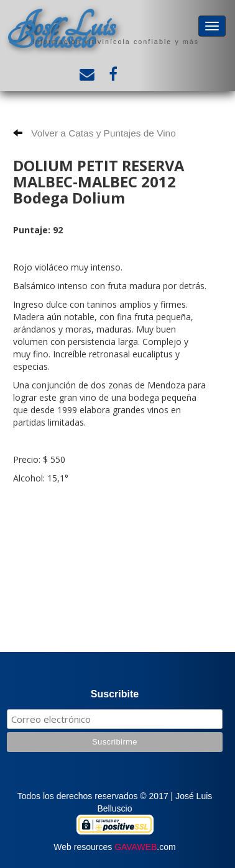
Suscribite (115, 694)
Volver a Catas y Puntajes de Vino (94, 133)
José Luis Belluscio (62, 32)
